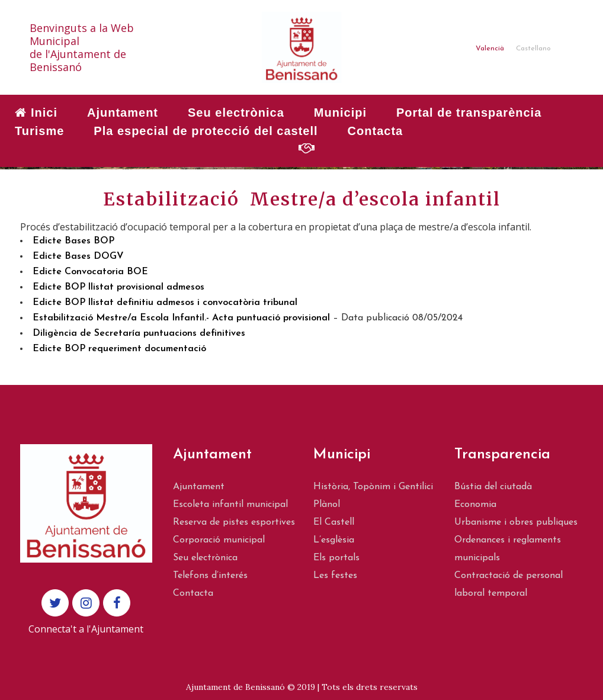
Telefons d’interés (210, 576)
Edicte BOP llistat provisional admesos (118, 287)
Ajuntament (199, 487)
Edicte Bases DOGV (78, 256)
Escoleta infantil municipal (230, 505)
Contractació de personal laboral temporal (509, 585)
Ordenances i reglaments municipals (508, 549)
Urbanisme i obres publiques (516, 522)
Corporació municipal (219, 540)
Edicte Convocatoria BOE (90, 272)
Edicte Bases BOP (73, 241)
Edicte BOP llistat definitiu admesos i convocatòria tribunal (165, 303)
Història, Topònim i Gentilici (373, 487)
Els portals (336, 558)
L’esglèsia (334, 540)
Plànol (327, 505)
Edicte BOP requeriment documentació (119, 349)
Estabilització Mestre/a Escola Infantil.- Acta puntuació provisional (181, 318)
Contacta (193, 593)
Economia (475, 505)
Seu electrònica (205, 558)
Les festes (335, 576)
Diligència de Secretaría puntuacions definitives (139, 333)
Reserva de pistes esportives (234, 522)
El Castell (334, 522)
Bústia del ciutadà (493, 487)
